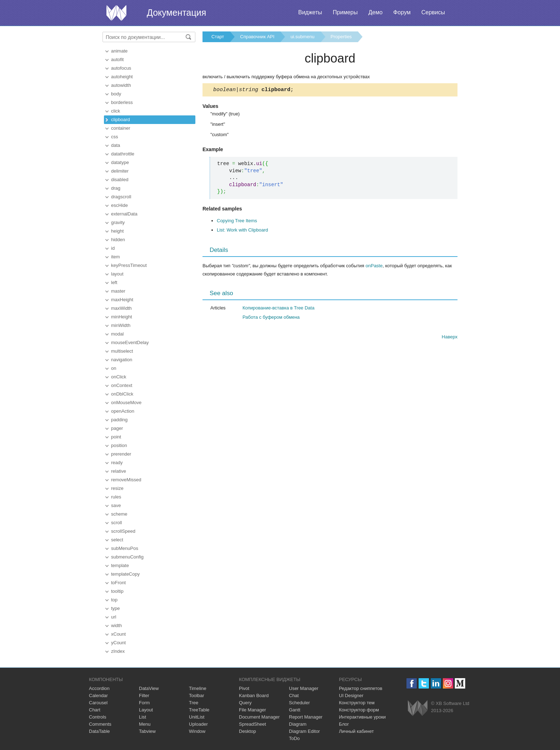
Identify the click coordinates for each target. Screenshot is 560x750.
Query (245, 703)
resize (117, 488)
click (116, 111)
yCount (118, 643)
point (116, 437)
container (121, 128)
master (118, 291)
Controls (97, 717)
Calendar (98, 696)
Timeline (198, 688)
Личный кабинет (356, 731)
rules (116, 497)
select (117, 540)
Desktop (247, 731)
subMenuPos (125, 548)
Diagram (298, 724)
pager (117, 428)
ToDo (294, 738)
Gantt (295, 710)
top (114, 600)
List (142, 717)
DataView (149, 688)
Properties (341, 37)
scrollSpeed (123, 531)
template (120, 565)
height (117, 231)
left (114, 282)
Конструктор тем (357, 703)
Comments (100, 724)
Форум (402, 12)
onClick (119, 377)
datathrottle (123, 154)
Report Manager (306, 717)
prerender (121, 454)
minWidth (121, 325)
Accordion (99, 688)
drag (116, 188)
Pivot (244, 688)
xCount (118, 634)
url (114, 617)
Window (197, 731)
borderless (122, 102)
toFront (118, 583)
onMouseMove (126, 403)
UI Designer (351, 696)
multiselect (122, 351)
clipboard (121, 120)
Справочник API (257, 37)
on (114, 368)
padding (119, 420)
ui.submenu (302, 37)
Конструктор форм (359, 710)
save (116, 505)
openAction (123, 411)
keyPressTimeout (129, 265)
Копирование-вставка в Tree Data (278, 309)
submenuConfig (127, 557)
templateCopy (125, 574)
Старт (218, 37)
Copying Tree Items (237, 222)
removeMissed (126, 480)
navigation (122, 360)
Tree (194, 703)
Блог (344, 724)
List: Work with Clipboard (242, 231)
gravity (118, 222)
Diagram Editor (304, 731)
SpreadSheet (252, 724)
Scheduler (299, 703)
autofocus (121, 68)
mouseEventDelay (130, 342)
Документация (176, 13)
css (115, 137)
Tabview (147, 731)
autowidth (121, 85)
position (119, 445)
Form (144, 703)
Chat (294, 696)
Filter (144, 696)
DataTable (99, 731)
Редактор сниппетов (361, 688)
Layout (146, 710)
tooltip (117, 591)
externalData (124, 214)
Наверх (450, 338)
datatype (120, 162)
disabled (120, 180)
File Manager (252, 710)
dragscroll (121, 197)
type (116, 608)
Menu (145, 724)
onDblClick (122, 394)
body (116, 94)
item (116, 257)
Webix (418, 708)
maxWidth (121, 308)
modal (117, 334)
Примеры (345, 12)
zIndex (118, 651)
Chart (95, 710)
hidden (118, 240)
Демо (375, 12)
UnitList (197, 717)
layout (117, 274)
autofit (117, 59)
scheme (119, 514)
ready (117, 463)
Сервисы (433, 12)
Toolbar (197, 696)
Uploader (198, 724)
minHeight (122, 317)
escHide (119, 205)
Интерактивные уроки (362, 717)
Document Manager (259, 717)
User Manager (304, 688)
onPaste (374, 267)
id (113, 248)
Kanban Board (254, 696)
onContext (122, 385)
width (116, 625)
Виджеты (310, 12)
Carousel (98, 703)
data (116, 145)
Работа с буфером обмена (271, 318)
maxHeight (122, 300)
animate (119, 51)
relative (119, 471)
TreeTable (199, 710)
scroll (116, 523)
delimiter (120, 171)
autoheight (122, 77)
